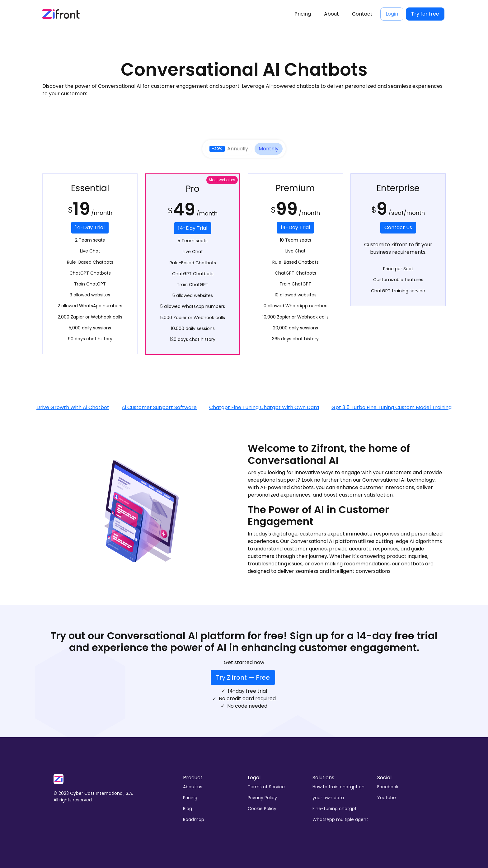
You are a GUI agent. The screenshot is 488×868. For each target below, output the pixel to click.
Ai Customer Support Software (159, 407)
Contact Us (398, 227)
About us (193, 787)
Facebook (388, 787)
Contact (362, 14)
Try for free (425, 14)
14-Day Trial (90, 227)
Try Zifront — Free (243, 677)
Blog (188, 809)
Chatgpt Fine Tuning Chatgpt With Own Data (264, 407)
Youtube (387, 798)
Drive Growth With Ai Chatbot (73, 407)
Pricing (303, 14)
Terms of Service (266, 787)
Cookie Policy (262, 809)
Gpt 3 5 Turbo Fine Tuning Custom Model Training (392, 407)
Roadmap (194, 819)
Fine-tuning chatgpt (335, 809)
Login (392, 14)
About (331, 14)
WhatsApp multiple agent (340, 819)
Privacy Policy (262, 798)
